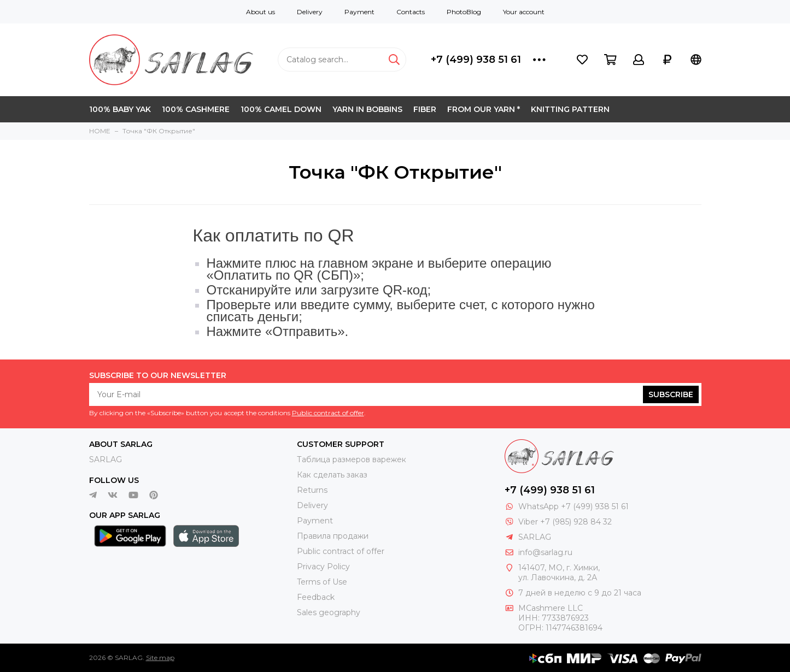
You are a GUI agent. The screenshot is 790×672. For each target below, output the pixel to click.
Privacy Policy (323, 567)
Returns (312, 490)
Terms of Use (322, 582)
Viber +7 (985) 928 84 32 (565, 522)
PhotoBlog (464, 12)
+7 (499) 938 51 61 (476, 60)
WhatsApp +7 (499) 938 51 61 (574, 506)
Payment (359, 12)
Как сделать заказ (332, 475)
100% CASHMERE (196, 109)
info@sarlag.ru (545, 552)
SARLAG (106, 459)
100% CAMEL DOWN (281, 109)
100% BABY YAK (120, 109)
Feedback (316, 597)
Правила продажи (333, 536)
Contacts (411, 12)
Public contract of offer (328, 413)
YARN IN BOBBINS (367, 109)
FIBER (425, 109)
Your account (524, 12)
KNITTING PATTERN (570, 109)
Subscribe (671, 394)
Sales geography (329, 612)
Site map (160, 658)
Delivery (310, 12)
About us (261, 12)
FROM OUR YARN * (484, 109)
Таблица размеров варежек (352, 459)
